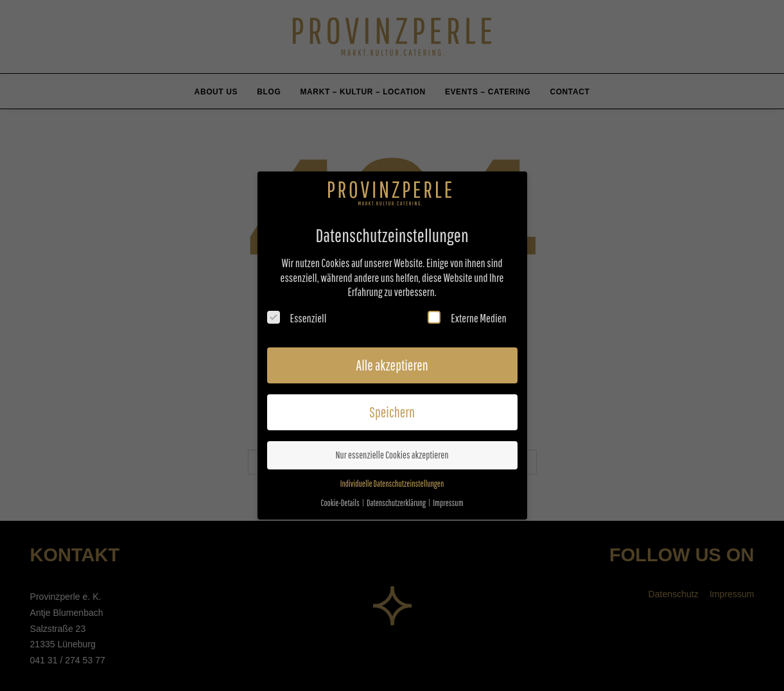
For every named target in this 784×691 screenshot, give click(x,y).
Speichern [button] (392, 408)
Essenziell (297, 314)
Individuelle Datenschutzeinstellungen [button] (392, 480)
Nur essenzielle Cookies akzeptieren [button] (392, 451)
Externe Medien (467, 314)
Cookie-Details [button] (340, 499)
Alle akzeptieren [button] (392, 361)
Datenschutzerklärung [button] (397, 499)
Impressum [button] (448, 499)
